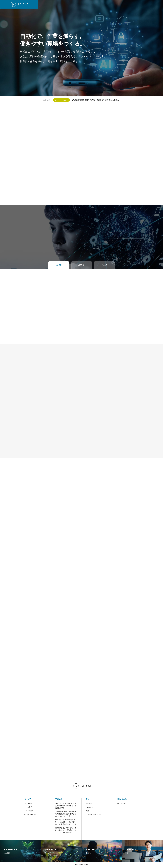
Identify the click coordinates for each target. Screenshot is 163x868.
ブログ (86, 4)
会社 (78, 4)
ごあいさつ (90, 807)
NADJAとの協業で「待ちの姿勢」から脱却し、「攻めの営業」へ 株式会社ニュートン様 (66, 822)
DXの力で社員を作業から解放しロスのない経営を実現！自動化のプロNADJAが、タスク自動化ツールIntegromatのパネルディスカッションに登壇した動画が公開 (96, 100)
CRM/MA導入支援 (31, 814)
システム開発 (29, 811)
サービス (54, 4)
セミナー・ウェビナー (61, 100)
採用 (87, 811)
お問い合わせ (107, 4)
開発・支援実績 (67, 4)
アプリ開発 (28, 803)
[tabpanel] (81, 48)
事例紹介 (59, 799)
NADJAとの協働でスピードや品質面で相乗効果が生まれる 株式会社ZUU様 (66, 806)
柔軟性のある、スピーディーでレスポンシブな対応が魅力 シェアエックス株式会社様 (66, 830)
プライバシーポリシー (93, 814)
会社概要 (89, 803)
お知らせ (95, 4)
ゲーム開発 (28, 807)
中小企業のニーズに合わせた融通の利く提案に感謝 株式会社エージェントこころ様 (66, 814)
